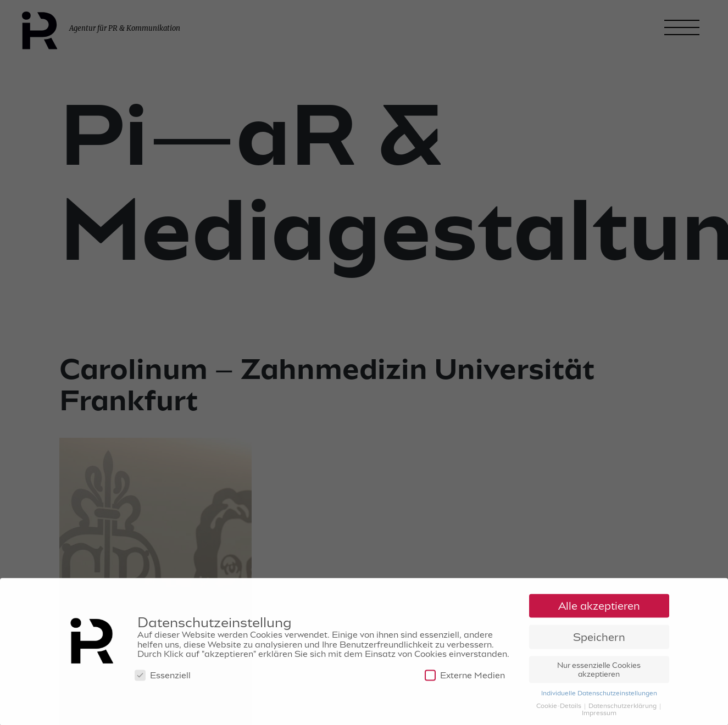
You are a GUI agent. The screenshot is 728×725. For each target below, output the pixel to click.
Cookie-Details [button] (560, 707)
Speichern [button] (599, 639)
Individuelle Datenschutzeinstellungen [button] (599, 695)
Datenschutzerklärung (623, 707)
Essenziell (163, 677)
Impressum (599, 715)
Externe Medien (465, 677)
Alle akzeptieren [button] (599, 608)
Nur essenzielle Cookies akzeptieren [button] (599, 672)
